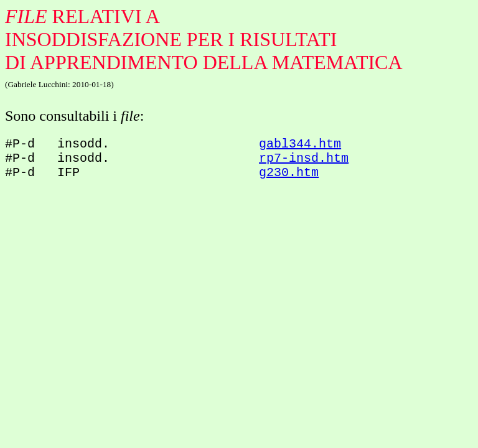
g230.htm (289, 179)
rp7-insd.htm (304, 162)
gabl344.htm (300, 145)
